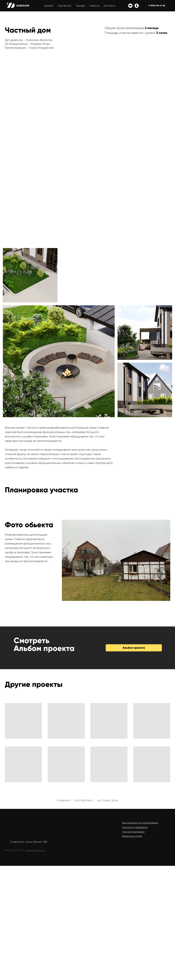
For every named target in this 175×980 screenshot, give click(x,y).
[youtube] (130, 6)
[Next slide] (166, 560)
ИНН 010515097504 (14, 850)
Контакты (109, 6)
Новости (94, 6)
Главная (63, 801)
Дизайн (49, 6)
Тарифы (80, 6)
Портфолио (65, 6)
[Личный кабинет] (137, 6)
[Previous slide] (66, 560)
